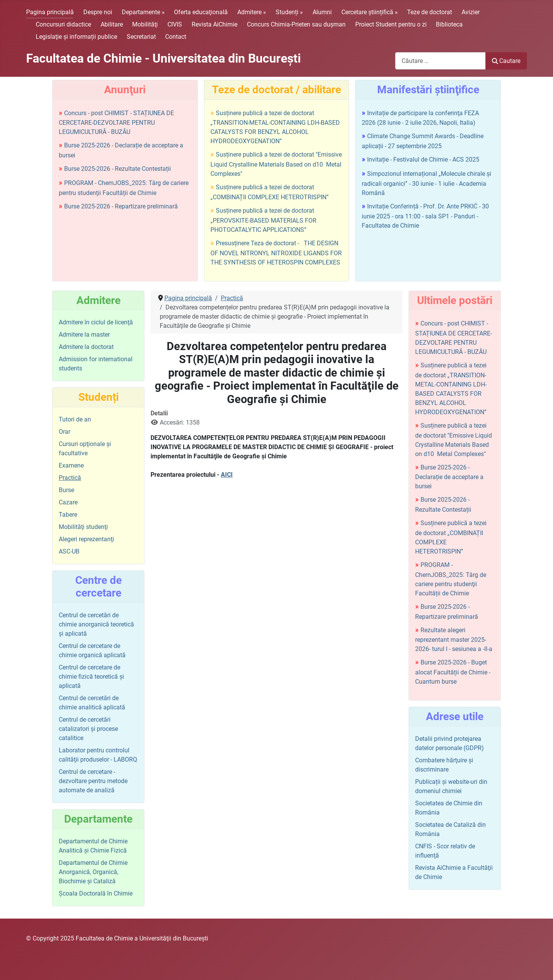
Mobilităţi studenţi (83, 527)
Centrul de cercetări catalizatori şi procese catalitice (88, 729)
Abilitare (112, 24)
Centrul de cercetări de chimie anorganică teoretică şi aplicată (96, 624)
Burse (66, 490)
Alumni (322, 12)
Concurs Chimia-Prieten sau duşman (296, 24)
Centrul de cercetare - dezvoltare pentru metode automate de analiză (93, 781)
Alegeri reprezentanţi (86, 539)
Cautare (506, 61)
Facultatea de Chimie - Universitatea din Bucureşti (163, 58)
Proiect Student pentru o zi (391, 24)
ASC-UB (69, 551)
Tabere (68, 515)
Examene (71, 465)
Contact (176, 37)
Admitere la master (84, 335)
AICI (227, 475)
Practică (70, 478)
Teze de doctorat (430, 12)
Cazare (68, 502)
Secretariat (141, 37)
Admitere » (252, 12)
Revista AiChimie (214, 24)
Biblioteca (449, 24)
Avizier (471, 12)
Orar (65, 432)
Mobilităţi (145, 24)
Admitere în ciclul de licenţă (96, 322)
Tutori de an (75, 419)
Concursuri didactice (63, 24)
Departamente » (143, 12)
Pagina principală (50, 12)
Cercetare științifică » (370, 12)
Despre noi (98, 12)
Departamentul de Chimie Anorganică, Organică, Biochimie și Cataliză (93, 872)
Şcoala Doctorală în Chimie (96, 893)
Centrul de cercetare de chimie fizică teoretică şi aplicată (91, 677)
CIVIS (175, 24)
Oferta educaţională (201, 12)
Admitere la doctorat (86, 347)
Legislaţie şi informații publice (76, 37)
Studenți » (289, 12)
